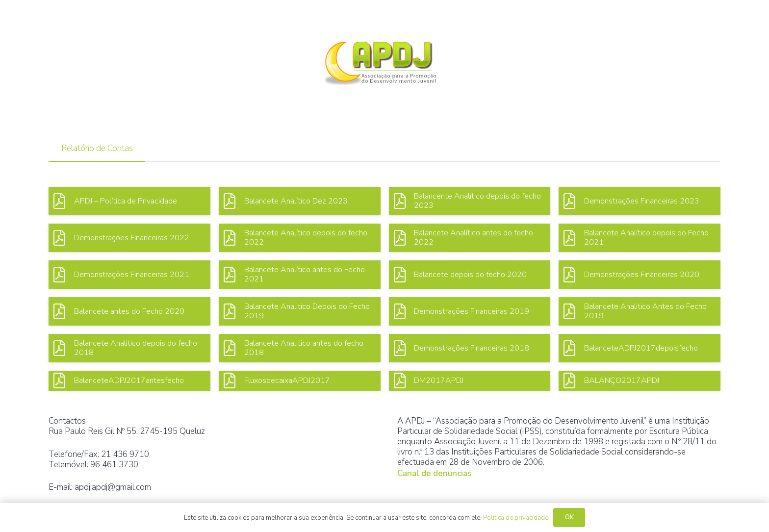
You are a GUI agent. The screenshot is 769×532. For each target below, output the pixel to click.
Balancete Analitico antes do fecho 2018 (304, 348)
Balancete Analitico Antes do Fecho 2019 (645, 311)
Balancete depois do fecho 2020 (470, 275)
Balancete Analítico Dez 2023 (296, 201)
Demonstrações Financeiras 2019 (472, 311)
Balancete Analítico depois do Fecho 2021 (646, 238)
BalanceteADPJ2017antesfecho (129, 380)
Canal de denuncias (434, 473)
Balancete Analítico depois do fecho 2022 (306, 238)
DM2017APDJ (439, 380)
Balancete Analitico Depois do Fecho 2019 (307, 311)
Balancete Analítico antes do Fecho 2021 (305, 274)
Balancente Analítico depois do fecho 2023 (477, 201)
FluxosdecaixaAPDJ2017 (287, 380)
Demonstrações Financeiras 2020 (642, 275)
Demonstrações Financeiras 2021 (132, 275)
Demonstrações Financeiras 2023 (642, 201)
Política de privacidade (516, 518)
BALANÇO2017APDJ (622, 380)
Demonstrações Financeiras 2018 (472, 348)
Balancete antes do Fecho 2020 (129, 311)
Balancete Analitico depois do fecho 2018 (136, 348)
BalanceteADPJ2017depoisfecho (641, 348)
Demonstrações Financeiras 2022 (132, 238)
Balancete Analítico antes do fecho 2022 (474, 238)
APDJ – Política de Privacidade (126, 201)
